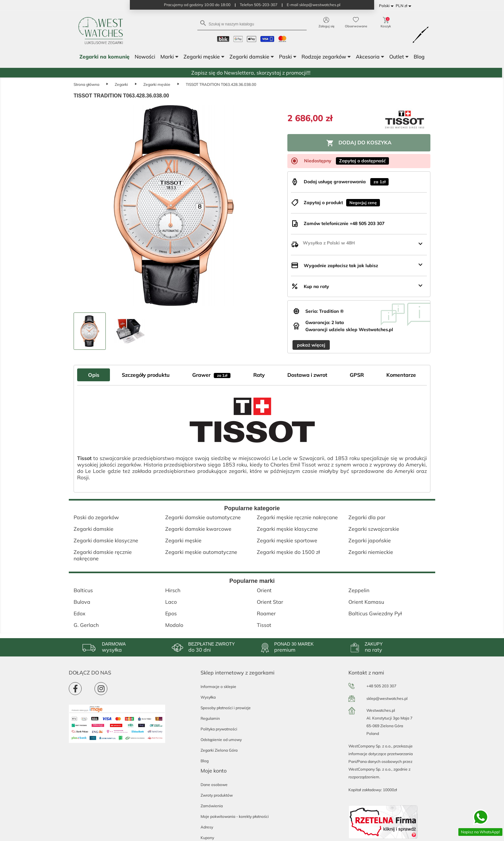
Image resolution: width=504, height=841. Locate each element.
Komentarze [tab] (401, 375)
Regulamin (210, 718)
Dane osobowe (214, 785)
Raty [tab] (259, 375)
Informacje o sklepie (218, 687)
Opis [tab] (94, 375)
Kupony (207, 838)
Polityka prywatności (219, 729)
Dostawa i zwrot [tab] (307, 375)
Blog (205, 761)
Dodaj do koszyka (359, 143)
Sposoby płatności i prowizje (226, 708)
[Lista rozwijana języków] (387, 6)
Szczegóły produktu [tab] (146, 375)
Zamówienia (212, 806)
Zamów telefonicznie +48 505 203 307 (344, 223)
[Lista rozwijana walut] (405, 6)
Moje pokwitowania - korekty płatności (235, 816)
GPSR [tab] (357, 375)
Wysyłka (208, 697)
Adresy (207, 827)
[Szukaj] (252, 24)
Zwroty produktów (217, 795)
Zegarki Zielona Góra (219, 750)
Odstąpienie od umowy (221, 740)
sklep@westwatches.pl (387, 698)
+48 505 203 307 (381, 686)
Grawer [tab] (211, 375)
